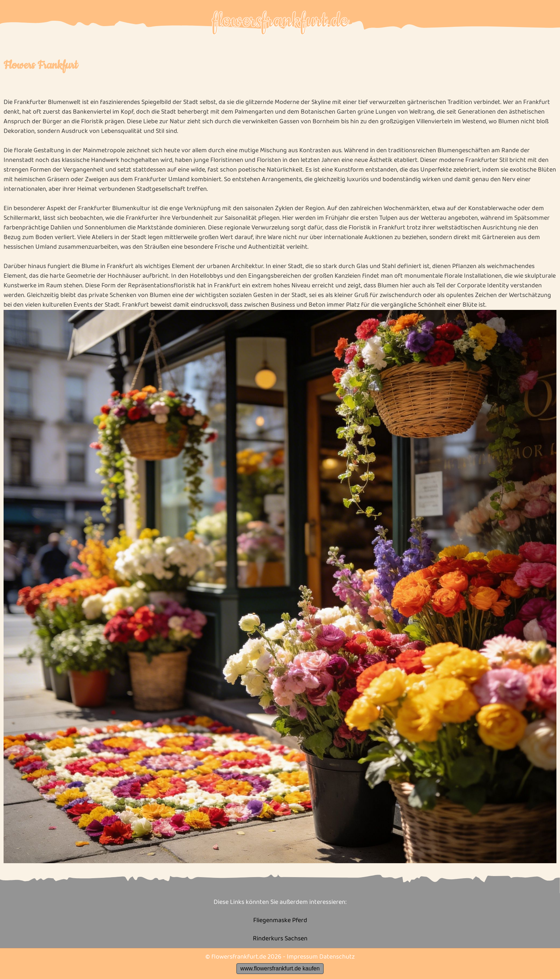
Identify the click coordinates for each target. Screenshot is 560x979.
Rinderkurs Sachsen (280, 939)
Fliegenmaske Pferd (280, 921)
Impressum (302, 957)
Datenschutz (337, 957)
